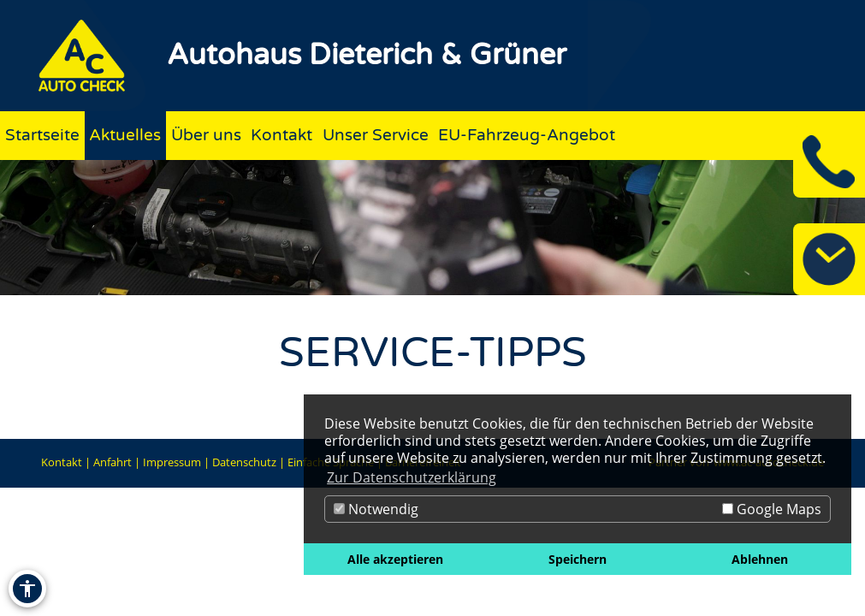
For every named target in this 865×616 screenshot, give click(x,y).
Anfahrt (113, 462)
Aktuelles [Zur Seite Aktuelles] (125, 135)
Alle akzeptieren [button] (395, 559)
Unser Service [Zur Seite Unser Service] (376, 135)
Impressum (172, 462)
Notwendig (376, 509)
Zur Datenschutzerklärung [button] (412, 477)
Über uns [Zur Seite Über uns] (206, 135)
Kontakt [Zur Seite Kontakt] (281, 135)
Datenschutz (244, 462)
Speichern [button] (578, 559)
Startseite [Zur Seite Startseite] (42, 135)
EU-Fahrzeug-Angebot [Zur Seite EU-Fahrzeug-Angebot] (527, 135)
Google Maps (772, 509)
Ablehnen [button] (760, 559)
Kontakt (62, 462)
